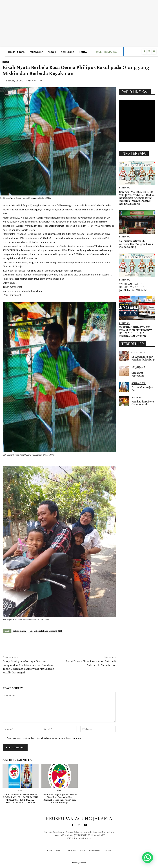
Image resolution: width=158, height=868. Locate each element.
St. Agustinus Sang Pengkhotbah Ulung (142, 346)
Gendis (89, 842)
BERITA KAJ (125, 188)
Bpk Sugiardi (19, 631)
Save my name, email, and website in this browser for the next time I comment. (44, 738)
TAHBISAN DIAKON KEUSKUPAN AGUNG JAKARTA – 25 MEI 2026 (137, 279)
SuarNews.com (74, 842)
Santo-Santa (138, 341)
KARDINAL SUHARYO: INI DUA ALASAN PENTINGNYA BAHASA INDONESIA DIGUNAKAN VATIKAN (136, 321)
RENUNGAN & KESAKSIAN (143, 355)
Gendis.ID (126, 392)
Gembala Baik (139, 369)
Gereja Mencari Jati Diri (141, 374)
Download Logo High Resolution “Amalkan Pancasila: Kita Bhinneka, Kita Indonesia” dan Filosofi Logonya (59, 798)
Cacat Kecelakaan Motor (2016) (46, 631)
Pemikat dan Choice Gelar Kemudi (142, 387)
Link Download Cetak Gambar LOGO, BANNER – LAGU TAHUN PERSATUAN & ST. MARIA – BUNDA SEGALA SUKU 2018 (21, 798)
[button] (148, 858)
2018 (6, 62)
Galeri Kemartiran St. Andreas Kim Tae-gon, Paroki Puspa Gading (137, 240)
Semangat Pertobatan (143, 359)
